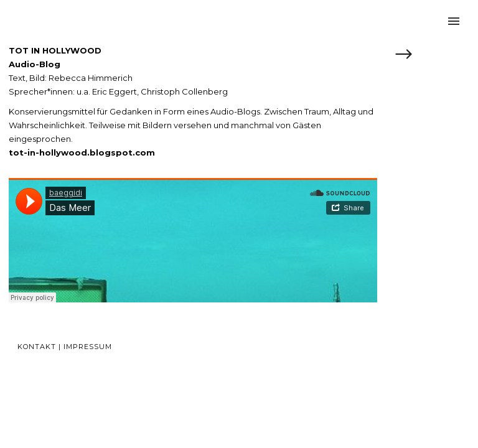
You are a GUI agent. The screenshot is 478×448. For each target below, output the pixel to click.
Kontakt (37, 347)
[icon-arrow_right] (404, 55)
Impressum (88, 347)
